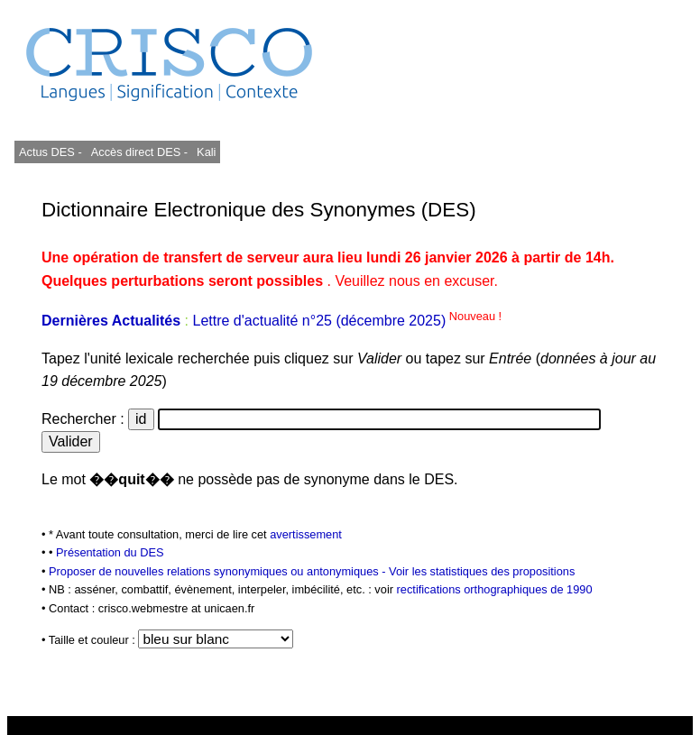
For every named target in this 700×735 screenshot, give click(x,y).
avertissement (306, 534)
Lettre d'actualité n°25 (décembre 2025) (347, 321)
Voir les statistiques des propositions (482, 571)
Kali (206, 152)
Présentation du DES (110, 552)
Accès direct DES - (139, 152)
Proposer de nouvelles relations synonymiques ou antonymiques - (219, 571)
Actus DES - (51, 152)
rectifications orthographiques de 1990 (495, 589)
